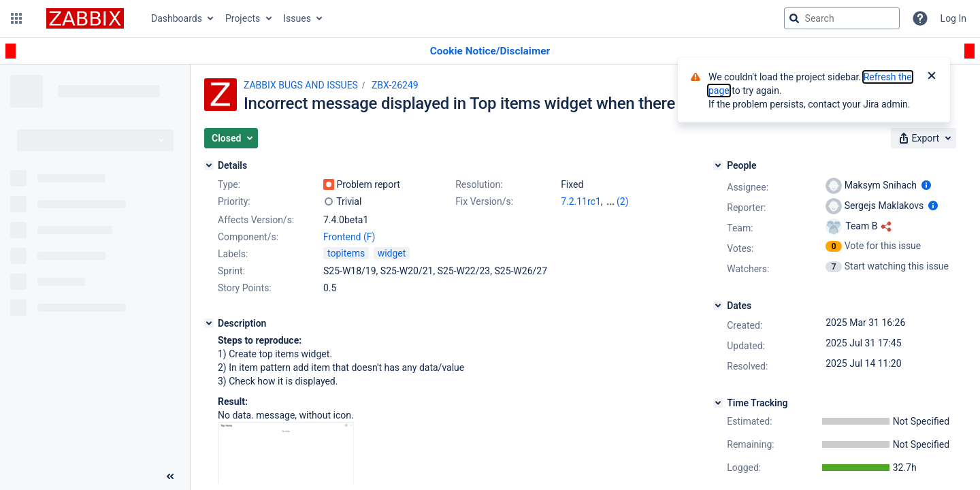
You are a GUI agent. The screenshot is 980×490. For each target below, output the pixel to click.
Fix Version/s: (484, 201)
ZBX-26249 (395, 85)
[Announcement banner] (490, 51)
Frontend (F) (349, 237)
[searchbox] (842, 18)
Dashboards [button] (177, 18)
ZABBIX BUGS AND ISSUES (301, 85)
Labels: (233, 254)
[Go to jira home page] (85, 18)
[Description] (209, 323)
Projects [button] (243, 18)
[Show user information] (926, 185)
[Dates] (718, 306)
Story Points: (245, 288)
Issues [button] (297, 18)
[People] (718, 165)
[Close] (932, 77)
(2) (623, 201)
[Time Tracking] (718, 403)
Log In (953, 18)
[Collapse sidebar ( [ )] (170, 476)
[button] (16, 18)
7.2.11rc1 (581, 201)
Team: (740, 228)
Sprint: (231, 271)
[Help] (920, 18)
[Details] (209, 165)
